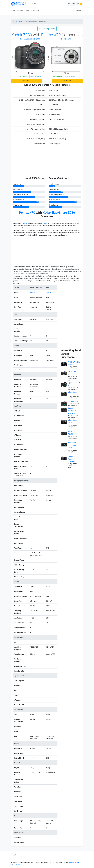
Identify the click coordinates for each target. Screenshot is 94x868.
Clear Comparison (47, 29)
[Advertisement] (47, 161)
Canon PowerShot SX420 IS (72, 411)
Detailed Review (23, 77)
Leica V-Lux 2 (73, 401)
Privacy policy (74, 862)
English (78, 10)
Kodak (25, 223)
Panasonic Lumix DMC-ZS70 (72, 445)
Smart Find (35, 10)
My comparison (75, 4)
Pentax (45, 223)
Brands (27, 10)
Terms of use (15, 865)
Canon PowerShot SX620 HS (72, 459)
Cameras (20, 10)
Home (13, 10)
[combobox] (38, 4)
